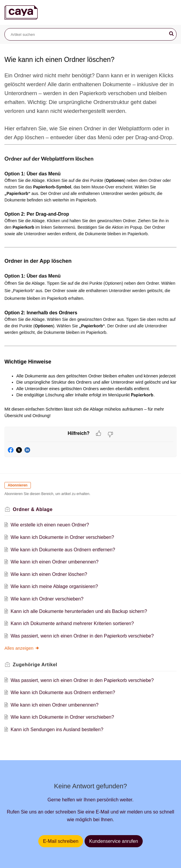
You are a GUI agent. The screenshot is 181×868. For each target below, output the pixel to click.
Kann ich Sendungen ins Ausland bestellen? (57, 730)
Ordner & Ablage (33, 509)
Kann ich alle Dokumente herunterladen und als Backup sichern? (79, 611)
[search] (90, 34)
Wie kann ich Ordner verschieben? (47, 599)
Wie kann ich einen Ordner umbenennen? (55, 562)
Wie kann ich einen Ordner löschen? (49, 574)
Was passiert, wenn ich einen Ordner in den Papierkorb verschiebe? (82, 636)
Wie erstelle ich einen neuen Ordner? (50, 525)
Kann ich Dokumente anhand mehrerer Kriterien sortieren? (72, 623)
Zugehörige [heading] (35, 665)
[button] (171, 34)
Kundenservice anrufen (114, 841)
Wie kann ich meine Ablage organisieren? (54, 586)
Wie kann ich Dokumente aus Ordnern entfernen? (63, 550)
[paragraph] (90, 249)
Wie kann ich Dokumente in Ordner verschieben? (62, 537)
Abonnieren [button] (18, 485)
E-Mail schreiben (61, 841)
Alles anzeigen (22, 648)
